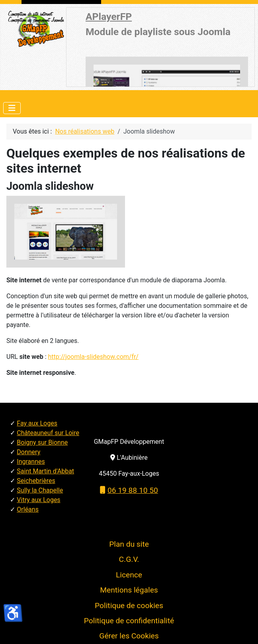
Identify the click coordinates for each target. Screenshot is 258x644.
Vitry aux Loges (38, 500)
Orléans (28, 509)
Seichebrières (36, 481)
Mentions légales (129, 590)
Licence (129, 575)
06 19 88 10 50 (129, 490)
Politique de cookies (129, 606)
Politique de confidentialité (129, 621)
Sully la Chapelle (40, 490)
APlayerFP (109, 17)
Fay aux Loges (37, 423)
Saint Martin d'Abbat (45, 471)
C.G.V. (129, 559)
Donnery (28, 452)
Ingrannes (31, 462)
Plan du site (129, 544)
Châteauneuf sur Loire (48, 433)
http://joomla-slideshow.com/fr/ (93, 357)
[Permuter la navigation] (12, 108)
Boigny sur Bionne (42, 442)
